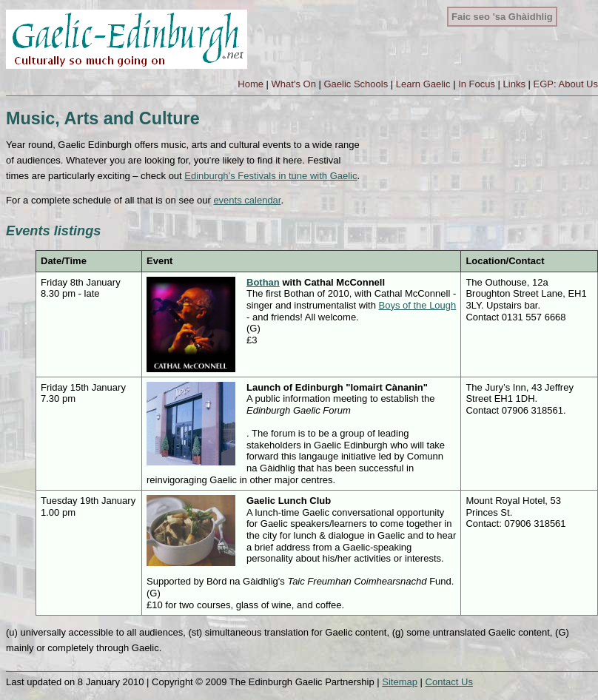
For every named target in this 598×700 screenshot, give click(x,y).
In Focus (477, 84)
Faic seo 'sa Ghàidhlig (502, 17)
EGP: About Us (566, 84)
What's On (294, 84)
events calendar (247, 200)
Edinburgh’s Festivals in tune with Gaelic (271, 176)
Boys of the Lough (417, 305)
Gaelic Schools (356, 84)
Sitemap (400, 682)
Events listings (53, 231)
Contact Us (449, 682)
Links (514, 84)
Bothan (263, 282)
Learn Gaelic (423, 84)
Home (251, 84)
